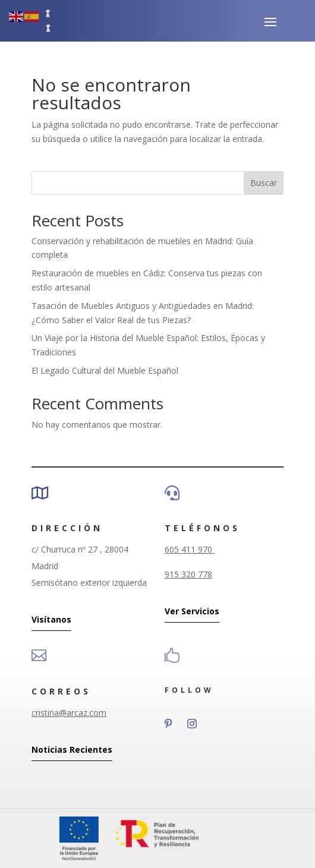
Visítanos (51, 619)
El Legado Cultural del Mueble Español (105, 370)
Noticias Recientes (72, 749)
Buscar (264, 183)
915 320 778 (188, 574)
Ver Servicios (192, 611)
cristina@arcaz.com (69, 713)
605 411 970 (190, 549)
